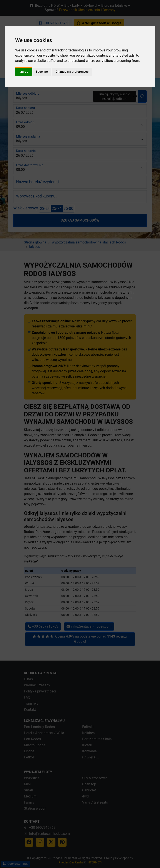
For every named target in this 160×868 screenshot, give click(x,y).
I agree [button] (23, 72)
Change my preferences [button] (72, 72)
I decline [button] (42, 72)
